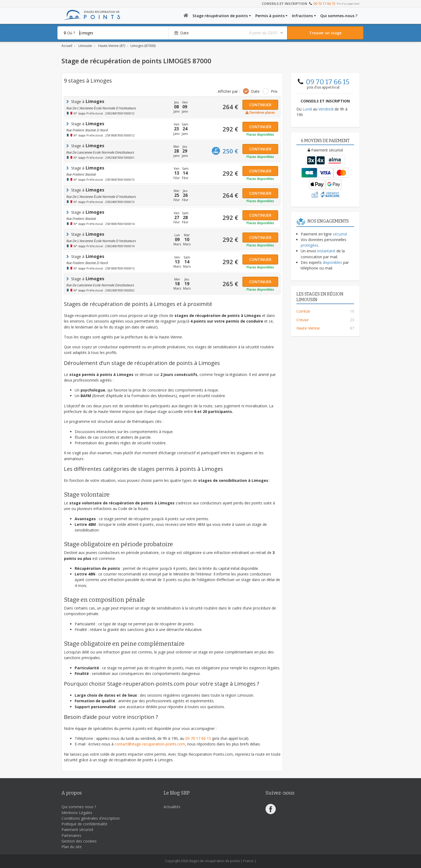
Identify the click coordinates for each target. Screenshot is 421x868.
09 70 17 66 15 (324, 3)
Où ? (69, 33)
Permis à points (270, 16)
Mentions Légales (77, 813)
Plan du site (72, 847)
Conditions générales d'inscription (91, 818)
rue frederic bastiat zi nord (87, 130)
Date (255, 91)
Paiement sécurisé (77, 830)
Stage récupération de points (220, 16)
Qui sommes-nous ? (339, 16)
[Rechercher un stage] (325, 33)
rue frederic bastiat (81, 174)
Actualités (172, 807)
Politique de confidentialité (84, 824)
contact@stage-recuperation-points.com (150, 744)
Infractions (302, 16)
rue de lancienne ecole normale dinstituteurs (100, 152)
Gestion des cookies (79, 841)
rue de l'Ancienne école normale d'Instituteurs (101, 108)
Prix (274, 91)
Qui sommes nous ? (79, 807)
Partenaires (71, 835)
